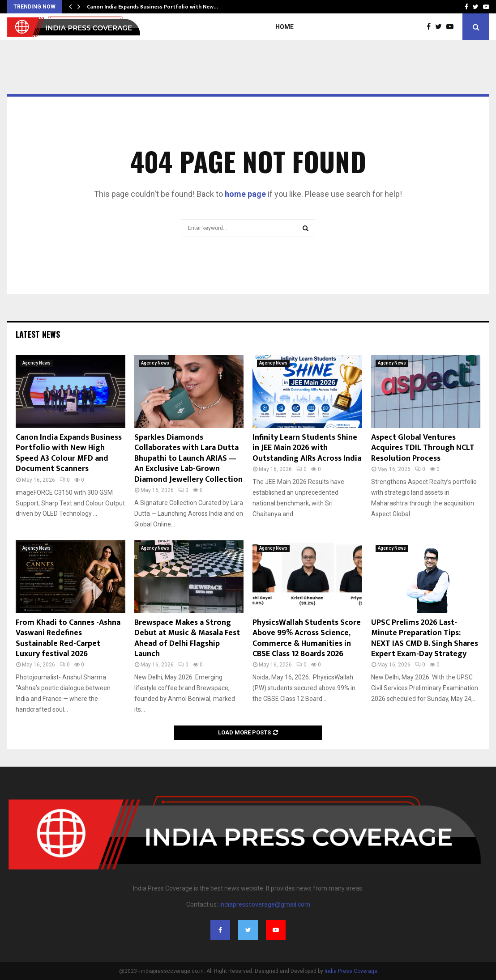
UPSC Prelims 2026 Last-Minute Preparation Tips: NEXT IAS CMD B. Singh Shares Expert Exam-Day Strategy (425, 638)
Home (284, 27)
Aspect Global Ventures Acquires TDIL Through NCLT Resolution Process (423, 448)
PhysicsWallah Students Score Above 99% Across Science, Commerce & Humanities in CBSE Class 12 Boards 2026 (307, 638)
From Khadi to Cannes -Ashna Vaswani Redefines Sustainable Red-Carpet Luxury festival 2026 (68, 638)
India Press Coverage (351, 971)
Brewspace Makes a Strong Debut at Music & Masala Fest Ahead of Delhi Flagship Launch (187, 638)
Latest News (38, 334)
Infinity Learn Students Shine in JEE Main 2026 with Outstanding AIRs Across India (307, 448)
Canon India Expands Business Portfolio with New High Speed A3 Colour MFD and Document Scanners (69, 453)
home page (245, 194)
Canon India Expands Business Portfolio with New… (152, 7)
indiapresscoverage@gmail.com (265, 904)
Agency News (36, 363)
